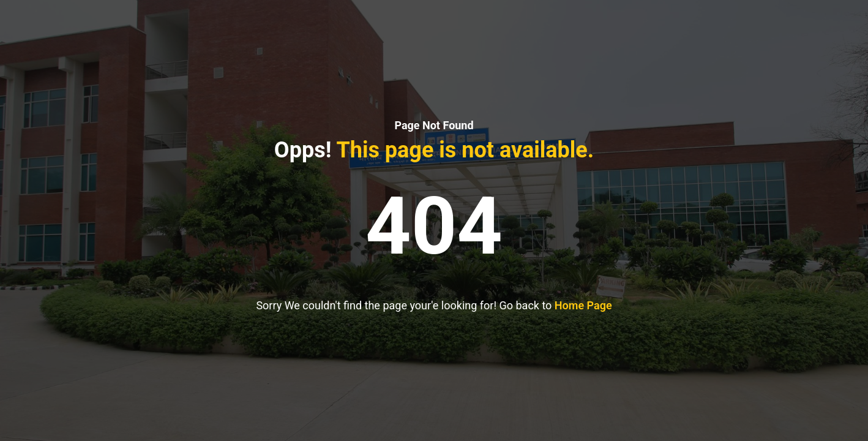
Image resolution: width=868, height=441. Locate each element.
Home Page (583, 305)
